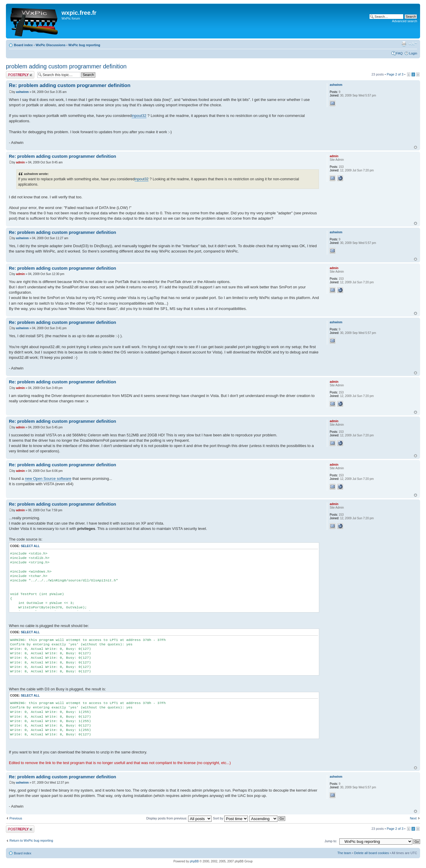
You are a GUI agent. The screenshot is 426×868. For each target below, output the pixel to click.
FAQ (399, 53)
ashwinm (22, 92)
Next (413, 818)
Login (413, 53)
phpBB (194, 861)
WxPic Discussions (50, 45)
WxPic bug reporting (84, 45)
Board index (23, 45)
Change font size (413, 44)
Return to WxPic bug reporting (31, 840)
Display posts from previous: (179, 818)
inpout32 (139, 116)
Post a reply (20, 75)
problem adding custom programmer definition (66, 66)
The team (344, 853)
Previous (16, 818)
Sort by (230, 818)
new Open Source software (48, 479)
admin (20, 162)
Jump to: (331, 841)
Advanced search (405, 21)
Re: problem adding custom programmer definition (70, 85)
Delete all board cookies (371, 853)
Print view (404, 44)
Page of (395, 74)
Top (415, 147)
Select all (30, 546)
